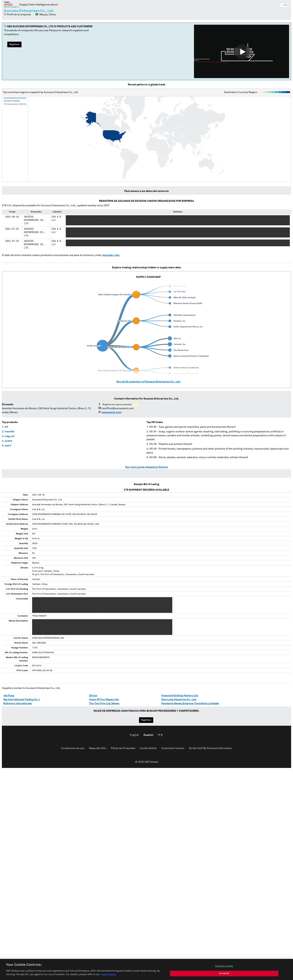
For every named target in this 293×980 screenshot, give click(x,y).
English (134, 735)
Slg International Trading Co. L (22, 700)
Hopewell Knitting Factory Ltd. (180, 696)
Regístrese (14, 44)
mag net (10, 436)
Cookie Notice (148, 748)
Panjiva (11, 4)
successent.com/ (112, 412)
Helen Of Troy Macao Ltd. (104, 700)
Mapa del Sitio (98, 748)
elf (6, 427)
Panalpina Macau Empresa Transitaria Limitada (190, 703)
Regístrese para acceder (117, 405)
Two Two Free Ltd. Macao (104, 703)
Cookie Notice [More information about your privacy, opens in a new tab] (109, 976)
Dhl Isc (93, 696)
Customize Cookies (173, 748)
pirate (8, 441)
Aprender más (111, 255)
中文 (161, 735)
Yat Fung (9, 696)
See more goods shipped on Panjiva (146, 467)
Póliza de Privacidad (123, 748)
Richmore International (17, 703)
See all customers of (148, 382)
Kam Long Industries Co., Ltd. (179, 700)
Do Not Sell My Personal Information (211, 748)
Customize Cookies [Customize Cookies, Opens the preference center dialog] (224, 968)
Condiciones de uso (73, 748)
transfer (10, 432)
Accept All (224, 975)
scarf (8, 446)
